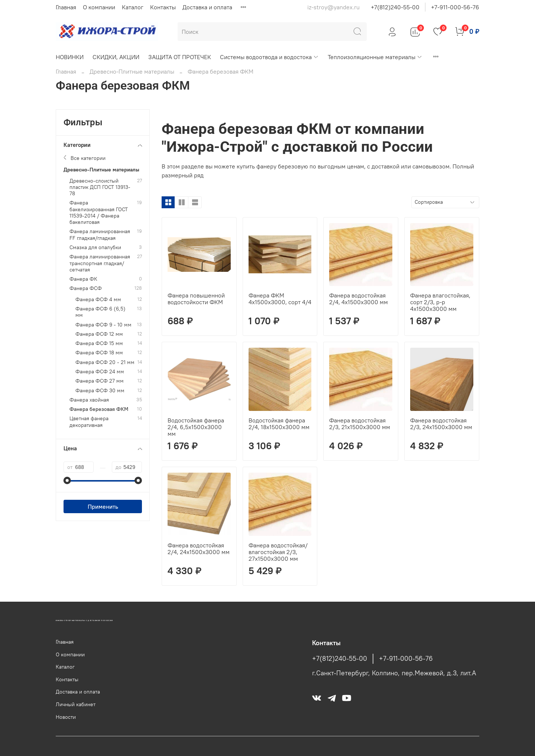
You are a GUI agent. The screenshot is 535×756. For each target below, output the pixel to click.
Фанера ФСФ (86, 288)
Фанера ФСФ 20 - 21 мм (105, 362)
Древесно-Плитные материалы (132, 71)
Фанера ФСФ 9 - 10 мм (103, 325)
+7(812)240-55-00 (395, 7)
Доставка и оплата (207, 7)
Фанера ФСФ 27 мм (100, 381)
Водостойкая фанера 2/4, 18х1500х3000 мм (279, 424)
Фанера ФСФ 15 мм (99, 343)
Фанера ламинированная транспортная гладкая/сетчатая (100, 263)
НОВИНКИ (70, 57)
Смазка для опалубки (95, 247)
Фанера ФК (83, 279)
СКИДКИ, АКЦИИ (116, 57)
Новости (66, 717)
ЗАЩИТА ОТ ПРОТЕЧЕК (180, 57)
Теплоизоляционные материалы (375, 57)
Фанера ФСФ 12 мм (99, 334)
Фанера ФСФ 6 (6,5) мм (100, 312)
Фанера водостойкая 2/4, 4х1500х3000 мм (359, 299)
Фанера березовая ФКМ (99, 409)
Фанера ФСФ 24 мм (100, 372)
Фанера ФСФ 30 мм (100, 391)
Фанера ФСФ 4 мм (98, 300)
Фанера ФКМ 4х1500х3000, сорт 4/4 (280, 299)
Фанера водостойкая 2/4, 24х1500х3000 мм (199, 548)
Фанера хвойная (89, 400)
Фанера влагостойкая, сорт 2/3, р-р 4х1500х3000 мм (440, 302)
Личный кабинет (76, 704)
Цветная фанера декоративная (89, 422)
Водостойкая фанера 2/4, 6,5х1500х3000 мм (196, 427)
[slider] (67, 480)
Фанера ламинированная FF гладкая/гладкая (100, 235)
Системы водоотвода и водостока (269, 57)
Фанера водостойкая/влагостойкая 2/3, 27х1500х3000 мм (278, 552)
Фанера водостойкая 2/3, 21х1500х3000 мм (360, 424)
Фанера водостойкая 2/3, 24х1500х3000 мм (441, 424)
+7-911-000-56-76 (455, 7)
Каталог (133, 7)
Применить (103, 506)
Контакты (163, 7)
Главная (66, 7)
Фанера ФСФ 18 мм (99, 353)
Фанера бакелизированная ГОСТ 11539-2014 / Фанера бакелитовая (99, 213)
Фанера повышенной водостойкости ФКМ (196, 299)
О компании (99, 7)
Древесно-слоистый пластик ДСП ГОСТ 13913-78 (100, 187)
